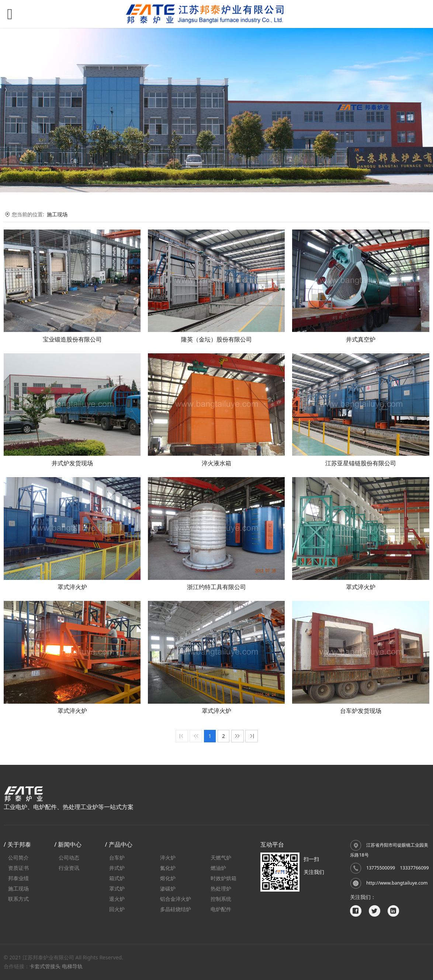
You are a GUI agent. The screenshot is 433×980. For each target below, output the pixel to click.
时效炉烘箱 (224, 878)
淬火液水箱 (216, 463)
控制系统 (221, 899)
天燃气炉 (221, 857)
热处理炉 (221, 888)
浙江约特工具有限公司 (216, 587)
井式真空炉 (361, 339)
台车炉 (117, 857)
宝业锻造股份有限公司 (72, 339)
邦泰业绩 (18, 878)
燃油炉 (218, 868)
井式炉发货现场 (72, 463)
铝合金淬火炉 (176, 899)
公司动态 (69, 857)
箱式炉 (117, 878)
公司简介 (18, 857)
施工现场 (57, 214)
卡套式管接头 (45, 966)
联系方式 (18, 899)
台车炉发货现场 (361, 711)
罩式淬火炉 (72, 587)
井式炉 (117, 868)
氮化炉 (168, 868)
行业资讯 (69, 868)
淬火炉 (168, 857)
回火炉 (117, 909)
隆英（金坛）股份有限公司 (216, 339)
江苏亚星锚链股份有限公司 (361, 463)
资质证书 (18, 868)
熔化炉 (168, 878)
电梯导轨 (72, 966)
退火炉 (117, 899)
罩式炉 (117, 888)
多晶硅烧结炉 (176, 909)
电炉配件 (221, 909)
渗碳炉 (168, 888)
